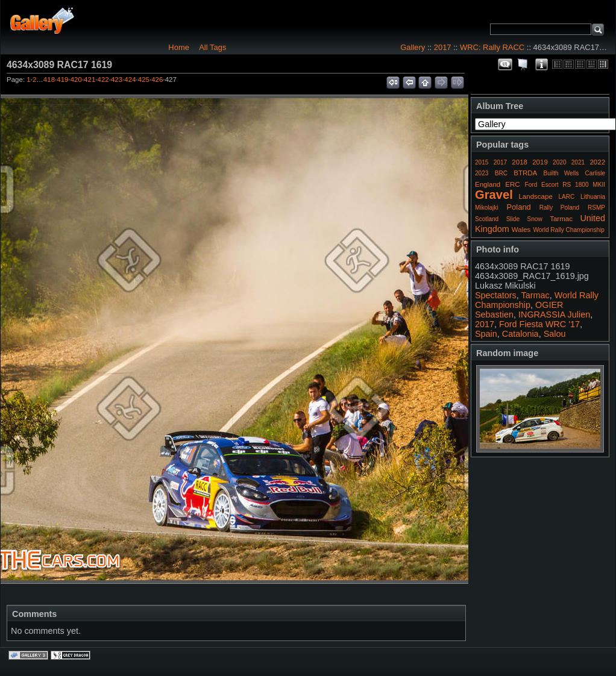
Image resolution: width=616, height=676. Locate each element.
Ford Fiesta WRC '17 (539, 324)
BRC (501, 173)
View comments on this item (505, 64)
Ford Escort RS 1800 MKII (565, 185)
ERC (512, 184)
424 (130, 80)
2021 (578, 162)
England (488, 184)
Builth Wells (561, 173)
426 (157, 80)
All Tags (212, 47)
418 (49, 80)
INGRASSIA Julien (554, 315)
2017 (443, 47)
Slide (513, 219)
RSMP (596, 208)
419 (62, 80)
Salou (555, 334)
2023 (482, 173)
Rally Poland (559, 208)
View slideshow (523, 64)
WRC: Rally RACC (492, 47)
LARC (567, 197)
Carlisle (595, 173)
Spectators (496, 295)
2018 (520, 162)
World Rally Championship (569, 230)
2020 (559, 162)
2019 (540, 162)
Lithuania (593, 197)
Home (179, 47)
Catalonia (520, 334)
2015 (482, 162)
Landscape (535, 196)
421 (90, 80)
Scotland (487, 219)
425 (144, 80)
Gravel (494, 195)
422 (103, 80)
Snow (535, 219)
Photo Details (541, 64)
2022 (597, 162)
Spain (486, 334)
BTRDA (525, 173)
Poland (518, 207)
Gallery (413, 47)
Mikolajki (487, 208)
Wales (521, 230)
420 (76, 80)
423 (117, 80)
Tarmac (561, 219)
